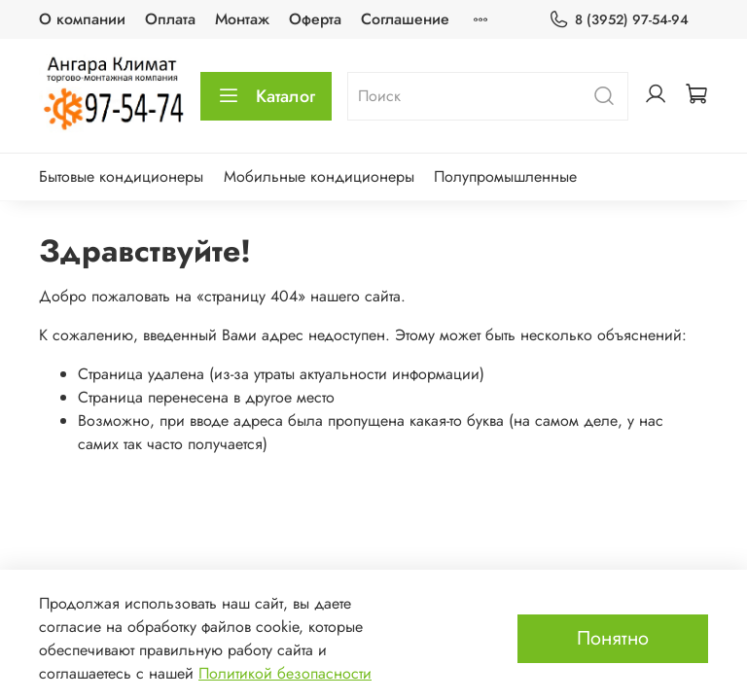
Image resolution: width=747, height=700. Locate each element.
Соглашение (405, 19)
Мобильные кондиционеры (319, 176)
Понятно (613, 638)
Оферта (315, 19)
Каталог (266, 96)
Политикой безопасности (285, 673)
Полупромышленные (505, 176)
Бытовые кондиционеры (121, 176)
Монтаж (242, 19)
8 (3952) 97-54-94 (619, 20)
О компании (82, 19)
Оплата (170, 19)
